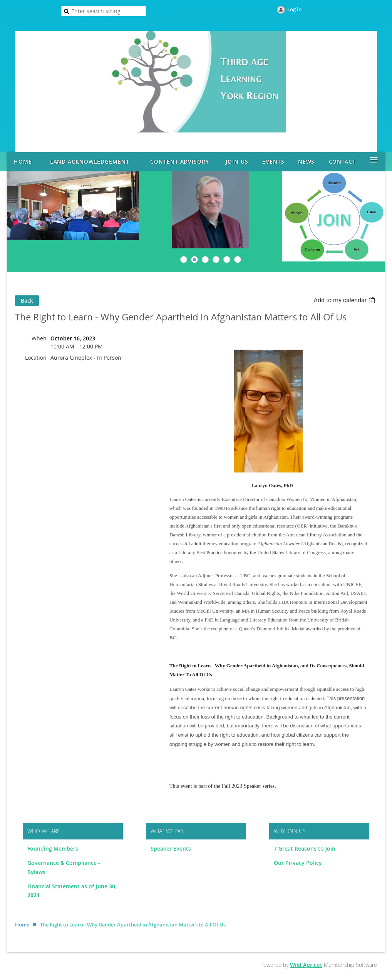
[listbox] (345, 300)
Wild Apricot (306, 965)
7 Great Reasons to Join (305, 848)
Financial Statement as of (61, 886)
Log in (294, 9)
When (39, 338)
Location (36, 358)
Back (27, 301)
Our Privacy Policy (298, 863)
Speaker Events (172, 848)
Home (22, 925)
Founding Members (53, 848)
